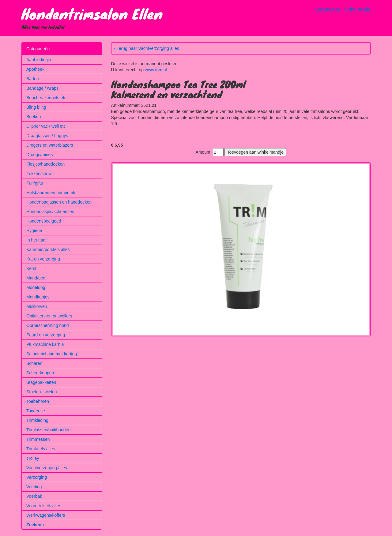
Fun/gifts (35, 183)
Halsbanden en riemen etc (51, 193)
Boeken (34, 117)
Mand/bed (36, 278)
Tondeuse (36, 411)
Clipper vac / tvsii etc (46, 126)
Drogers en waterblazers (50, 145)
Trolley (33, 458)
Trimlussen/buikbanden (48, 430)
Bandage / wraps (42, 88)
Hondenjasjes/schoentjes (50, 212)
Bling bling (36, 107)
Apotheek (35, 69)
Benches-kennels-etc (46, 98)
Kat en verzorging (43, 259)
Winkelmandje (357, 9)
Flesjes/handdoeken (45, 164)
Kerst (31, 268)
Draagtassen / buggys (47, 136)
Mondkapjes (38, 297)
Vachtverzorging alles (47, 468)
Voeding (34, 487)
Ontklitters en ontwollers (49, 316)
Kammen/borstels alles (48, 249)
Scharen (34, 363)
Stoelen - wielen (42, 392)
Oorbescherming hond (48, 325)
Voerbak (34, 496)
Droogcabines (40, 155)
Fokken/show (39, 174)
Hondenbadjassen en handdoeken (59, 202)
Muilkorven (37, 306)
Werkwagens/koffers (46, 515)
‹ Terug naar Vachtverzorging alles (147, 48)
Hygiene (34, 231)
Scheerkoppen (40, 373)
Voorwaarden (328, 9)
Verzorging (37, 477)
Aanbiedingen (40, 60)
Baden (32, 79)
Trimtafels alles (41, 449)
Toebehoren (38, 401)
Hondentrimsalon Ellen (92, 13)
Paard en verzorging (46, 335)
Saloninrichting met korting (52, 354)
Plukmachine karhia (45, 344)
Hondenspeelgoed (44, 221)
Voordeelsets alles (44, 506)
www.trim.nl (156, 70)
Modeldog (36, 287)
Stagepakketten (41, 382)
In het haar (37, 240)
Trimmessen (38, 439)
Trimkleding (37, 420)
